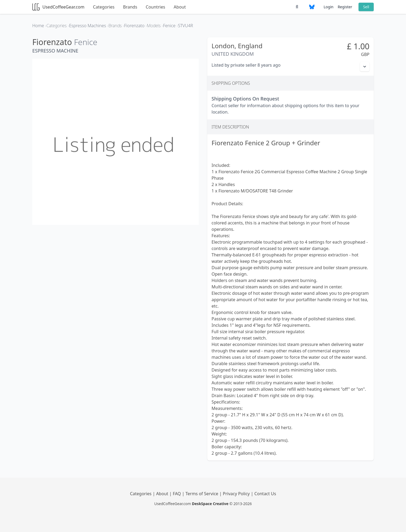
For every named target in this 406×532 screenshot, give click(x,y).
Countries (155, 7)
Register (345, 7)
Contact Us (265, 494)
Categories (104, 7)
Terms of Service (202, 494)
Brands (130, 7)
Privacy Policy (237, 494)
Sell (366, 7)
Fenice (85, 42)
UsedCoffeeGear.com (58, 7)
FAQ (178, 494)
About (180, 7)
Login (329, 7)
